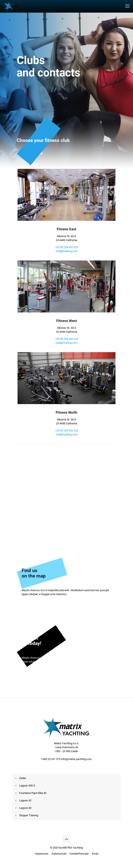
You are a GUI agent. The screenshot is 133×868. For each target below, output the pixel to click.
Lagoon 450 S (27, 786)
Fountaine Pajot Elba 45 (33, 793)
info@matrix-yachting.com (76, 759)
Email (95, 854)
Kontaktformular (79, 854)
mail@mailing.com (66, 251)
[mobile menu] (127, 6)
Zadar (23, 778)
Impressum (42, 854)
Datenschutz (59, 854)
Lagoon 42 (25, 800)
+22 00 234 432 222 (67, 247)
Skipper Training (29, 815)
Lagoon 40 (25, 808)
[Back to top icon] (67, 839)
